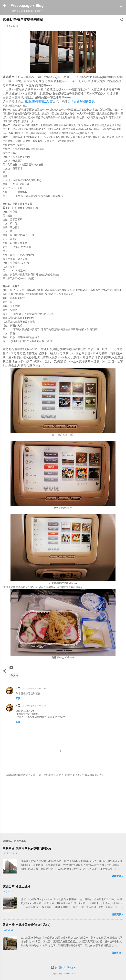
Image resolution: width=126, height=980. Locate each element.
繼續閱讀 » (117, 876)
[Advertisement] (63, 805)
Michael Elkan (69, 974)
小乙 (18, 688)
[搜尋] (121, 7)
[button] (121, 20)
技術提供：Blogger (63, 967)
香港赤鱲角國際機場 (81, 102)
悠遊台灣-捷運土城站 (16, 886)
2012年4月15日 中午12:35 (34, 689)
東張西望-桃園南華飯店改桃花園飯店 (27, 848)
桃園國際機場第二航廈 (38, 102)
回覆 (18, 698)
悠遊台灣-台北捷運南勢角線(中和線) (26, 925)
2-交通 (14, 675)
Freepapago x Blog (27, 6)
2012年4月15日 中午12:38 (34, 706)
